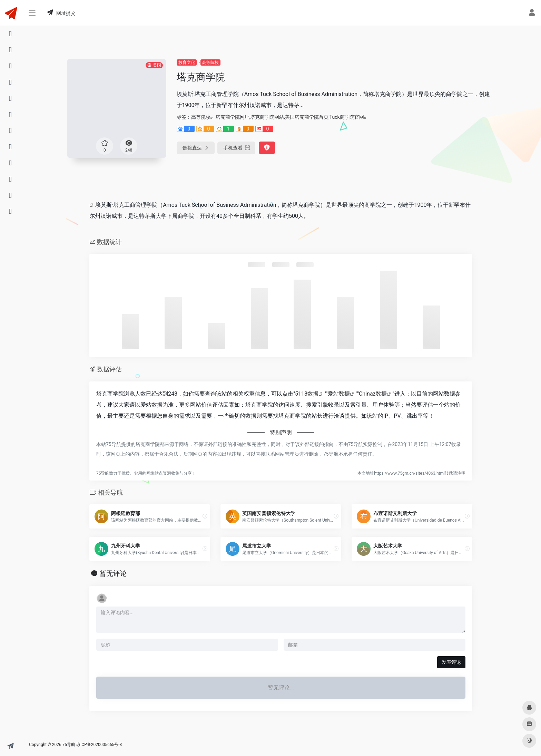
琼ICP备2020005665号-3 (99, 745)
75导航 (69, 745)
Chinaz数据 (373, 394)
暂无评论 (113, 573)
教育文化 (187, 62)
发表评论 (451, 662)
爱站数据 (339, 394)
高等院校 (210, 62)
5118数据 (307, 394)
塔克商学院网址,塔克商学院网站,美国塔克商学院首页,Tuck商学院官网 (290, 117)
